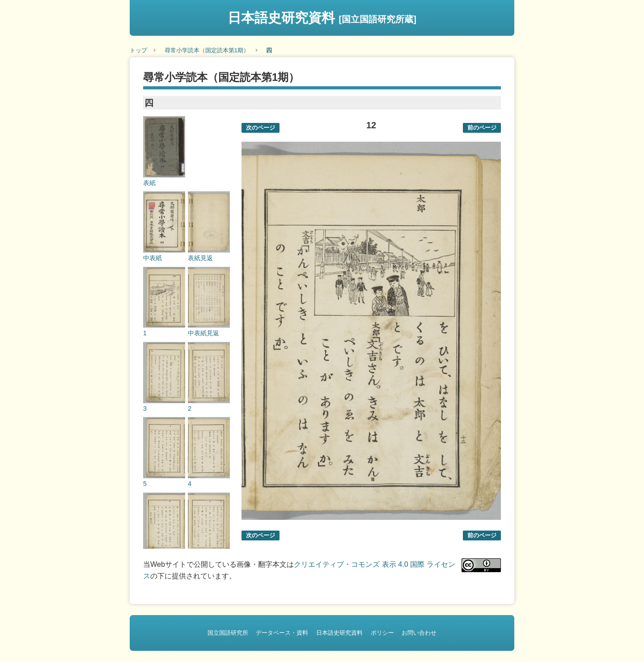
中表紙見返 (203, 333)
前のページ (482, 128)
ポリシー (382, 633)
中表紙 (153, 258)
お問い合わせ (419, 633)
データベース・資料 (282, 633)
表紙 (149, 183)
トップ (138, 50)
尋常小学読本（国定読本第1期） (207, 50)
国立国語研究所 (228, 633)
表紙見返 (200, 258)
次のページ (261, 128)
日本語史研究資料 (322, 18)
